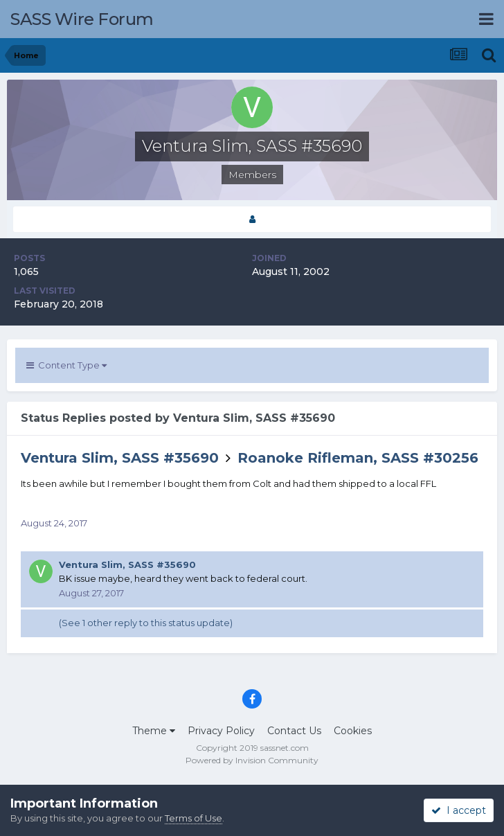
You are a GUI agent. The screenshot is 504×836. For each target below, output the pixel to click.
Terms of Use (193, 818)
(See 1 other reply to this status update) (146, 623)
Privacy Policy (221, 731)
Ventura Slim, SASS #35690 (120, 458)
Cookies (353, 731)
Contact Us (294, 731)
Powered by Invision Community (252, 760)
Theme (154, 731)
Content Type (66, 365)
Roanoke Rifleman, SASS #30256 (358, 458)
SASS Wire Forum (82, 19)
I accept (459, 810)
